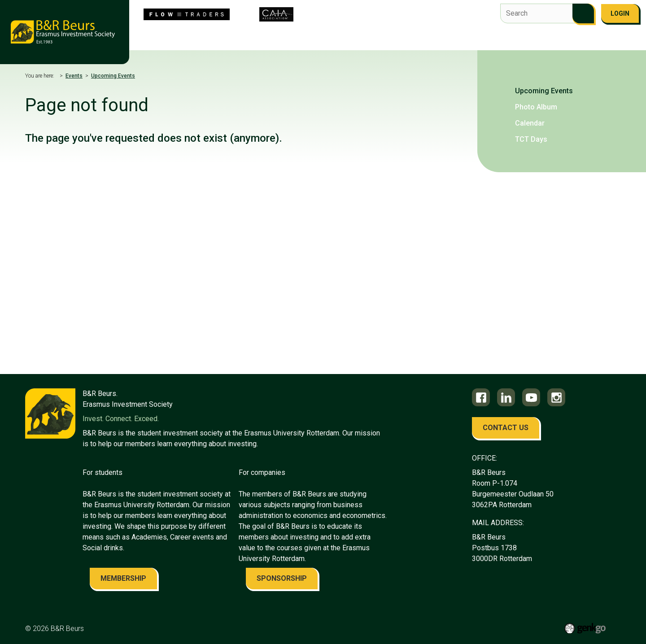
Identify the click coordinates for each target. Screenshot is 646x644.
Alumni (467, 39)
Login (620, 13)
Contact (505, 39)
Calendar (530, 123)
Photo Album (536, 107)
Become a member (585, 39)
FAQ (537, 39)
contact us (506, 428)
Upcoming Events (113, 76)
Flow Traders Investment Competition (261, 39)
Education (391, 39)
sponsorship (282, 578)
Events (349, 39)
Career (432, 39)
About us (170, 39)
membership (123, 578)
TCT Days (531, 139)
